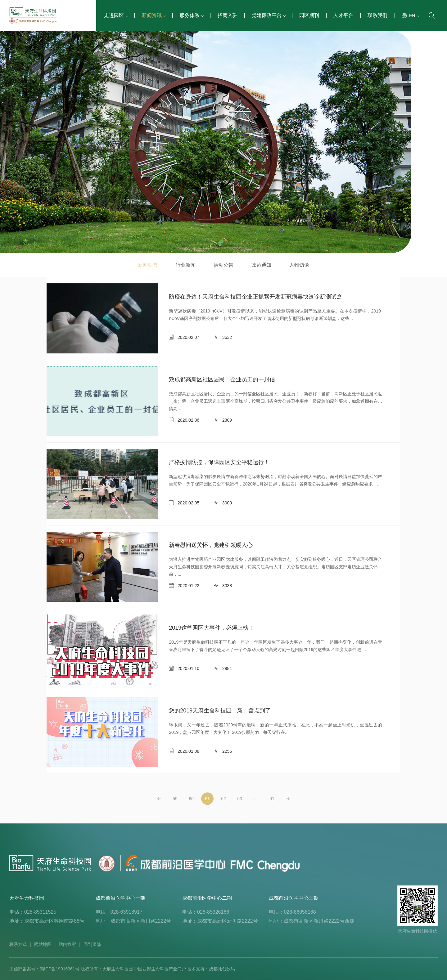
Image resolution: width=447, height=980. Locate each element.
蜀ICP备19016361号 (60, 969)
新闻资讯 (154, 15)
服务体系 (192, 15)
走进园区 (116, 15)
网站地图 (43, 944)
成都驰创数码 (222, 969)
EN (414, 16)
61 (207, 799)
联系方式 (18, 944)
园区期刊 (309, 15)
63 (240, 799)
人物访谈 (299, 265)
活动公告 (223, 265)
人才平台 (343, 15)
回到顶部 (92, 944)
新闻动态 (148, 265)
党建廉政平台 (269, 15)
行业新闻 (186, 265)
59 (175, 799)
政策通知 (261, 265)
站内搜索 (67, 944)
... (256, 799)
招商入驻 (228, 15)
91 (272, 799)
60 (191, 799)
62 (223, 799)
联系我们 (377, 15)
